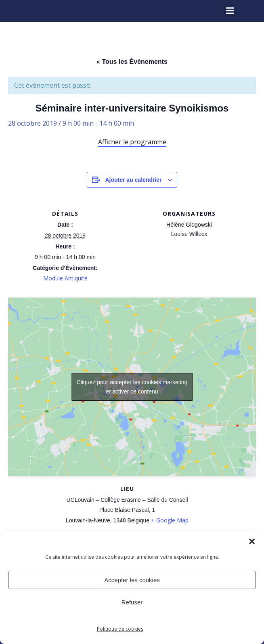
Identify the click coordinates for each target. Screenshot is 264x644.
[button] (252, 541)
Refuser (132, 602)
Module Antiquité (65, 278)
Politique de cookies (120, 629)
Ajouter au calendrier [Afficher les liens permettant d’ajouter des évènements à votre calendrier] (133, 180)
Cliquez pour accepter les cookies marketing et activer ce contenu (132, 387)
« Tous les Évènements (132, 62)
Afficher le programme (132, 142)
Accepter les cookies (132, 580)
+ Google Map (170, 520)
